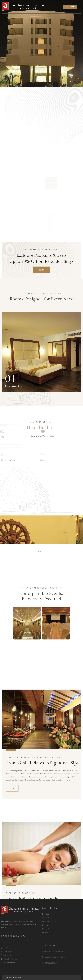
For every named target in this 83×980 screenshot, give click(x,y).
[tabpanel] (27, 623)
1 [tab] (38, 641)
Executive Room (15, 386)
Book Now (70, 7)
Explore (12, 875)
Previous (12, 623)
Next (71, 623)
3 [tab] (45, 641)
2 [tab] (42, 641)
